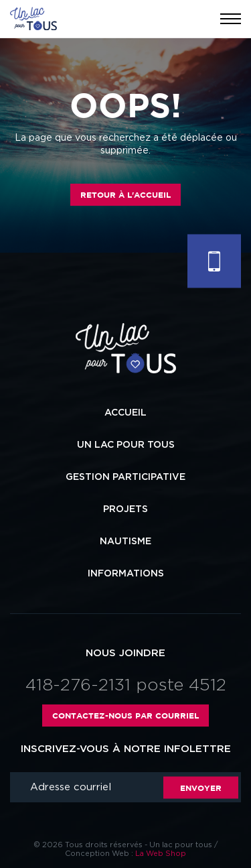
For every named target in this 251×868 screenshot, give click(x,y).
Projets (125, 509)
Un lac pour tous (126, 445)
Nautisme (125, 542)
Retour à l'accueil (125, 195)
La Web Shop (161, 854)
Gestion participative (125, 477)
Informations (126, 574)
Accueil (125, 413)
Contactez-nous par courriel (125, 716)
